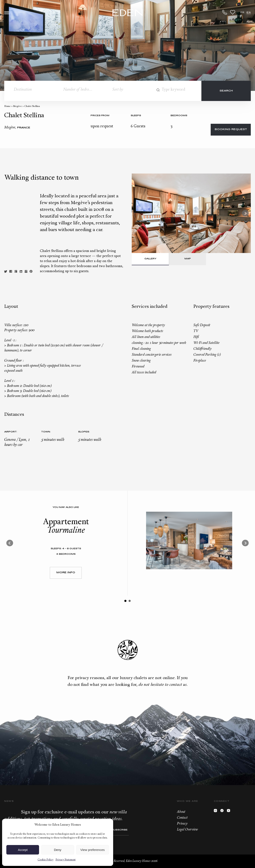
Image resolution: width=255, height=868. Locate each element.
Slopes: (84, 432)
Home (7, 106)
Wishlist (233, 12)
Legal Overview (187, 830)
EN (249, 13)
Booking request (231, 130)
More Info (66, 573)
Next (245, 213)
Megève (17, 106)
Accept (23, 850)
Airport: (11, 432)
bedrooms (179, 116)
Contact (182, 818)
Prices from (100, 116)
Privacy (182, 824)
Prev (10, 543)
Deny (58, 850)
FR (242, 13)
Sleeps (136, 116)
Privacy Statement (66, 860)
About (181, 812)
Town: (46, 432)
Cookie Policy (45, 860)
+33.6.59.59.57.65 (225, 12)
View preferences (93, 850)
